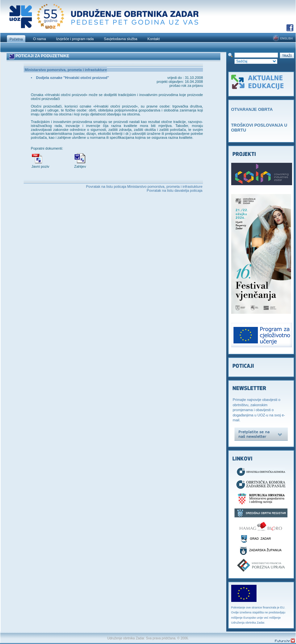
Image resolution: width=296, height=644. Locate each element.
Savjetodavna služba (121, 39)
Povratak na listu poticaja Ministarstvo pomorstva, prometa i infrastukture (144, 186)
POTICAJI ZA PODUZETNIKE (42, 56)
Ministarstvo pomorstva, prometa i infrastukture (66, 70)
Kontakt (153, 39)
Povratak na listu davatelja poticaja (174, 190)
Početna (16, 39)
